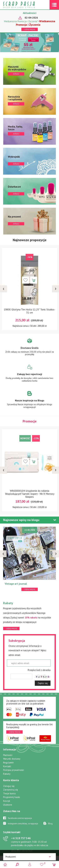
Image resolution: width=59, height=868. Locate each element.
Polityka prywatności (14, 770)
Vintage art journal (16, 584)
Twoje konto (9, 793)
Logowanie (29, 864)
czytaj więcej (29, 29)
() (42, 863)
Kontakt (7, 766)
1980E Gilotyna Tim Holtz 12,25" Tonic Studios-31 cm (29, 311)
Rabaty (7, 774)
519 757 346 (21, 838)
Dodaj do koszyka (34, 280)
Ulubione (8, 805)
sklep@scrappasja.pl (22, 850)
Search (17, 864)
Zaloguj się (9, 786)
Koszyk (7, 801)
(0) (54, 864)
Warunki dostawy (12, 759)
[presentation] (3, 289)
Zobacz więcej (29, 349)
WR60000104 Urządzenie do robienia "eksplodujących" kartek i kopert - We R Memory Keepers (30, 494)
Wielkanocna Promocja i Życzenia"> (29, 23)
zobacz (29, 71)
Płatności (8, 755)
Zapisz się (43, 683)
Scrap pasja (26, 5)
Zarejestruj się (11, 790)
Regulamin (8, 763)
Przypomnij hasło (12, 797)
